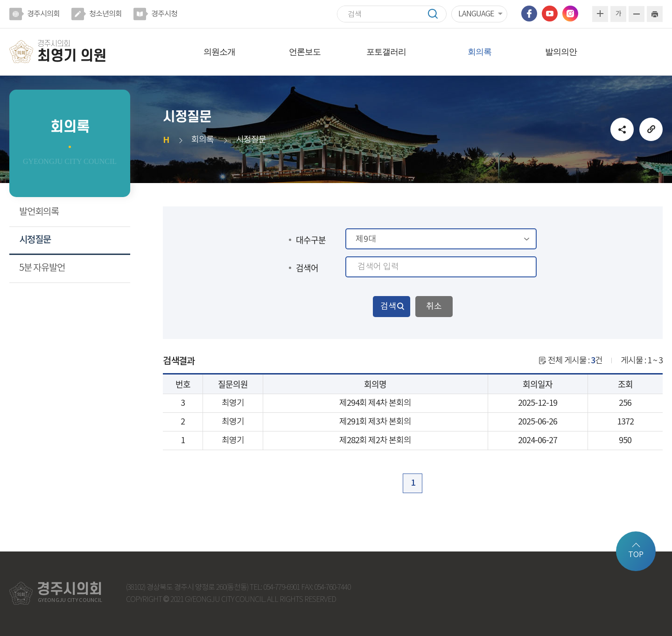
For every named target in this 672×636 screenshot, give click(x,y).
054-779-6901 (281, 588)
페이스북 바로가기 (529, 14)
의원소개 (219, 52)
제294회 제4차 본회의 (375, 403)
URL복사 (651, 129)
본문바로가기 (0, 0)
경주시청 (164, 14)
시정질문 (35, 240)
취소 (434, 307)
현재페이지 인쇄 (655, 14)
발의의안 (561, 52)
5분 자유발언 (42, 268)
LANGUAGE (476, 14)
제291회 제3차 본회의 (375, 422)
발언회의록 (39, 212)
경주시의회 (43, 14)
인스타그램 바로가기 (570, 14)
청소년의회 (105, 14)
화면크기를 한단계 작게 (637, 14)
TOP (636, 555)
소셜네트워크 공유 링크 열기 (622, 129)
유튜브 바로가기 (550, 14)
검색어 (307, 268)
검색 (437, 14)
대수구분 (311, 240)
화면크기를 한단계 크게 (600, 14)
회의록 (479, 52)
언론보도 (305, 52)
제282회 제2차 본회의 (375, 441)
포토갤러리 (386, 52)
